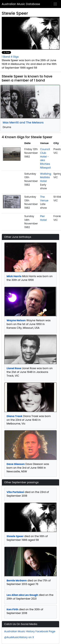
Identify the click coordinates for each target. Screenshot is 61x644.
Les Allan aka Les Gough (22, 595)
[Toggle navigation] (55, 4)
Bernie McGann (17, 580)
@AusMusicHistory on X (19, 637)
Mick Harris (14, 276)
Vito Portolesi (15, 492)
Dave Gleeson (16, 464)
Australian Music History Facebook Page (30, 631)
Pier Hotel (43, 218)
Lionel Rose (14, 368)
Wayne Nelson (16, 320)
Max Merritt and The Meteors (23, 122)
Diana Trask (15, 416)
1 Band (6, 57)
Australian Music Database (21, 4)
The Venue (44, 199)
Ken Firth (12, 609)
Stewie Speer (15, 536)
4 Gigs (15, 57)
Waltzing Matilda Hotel (46, 177)
